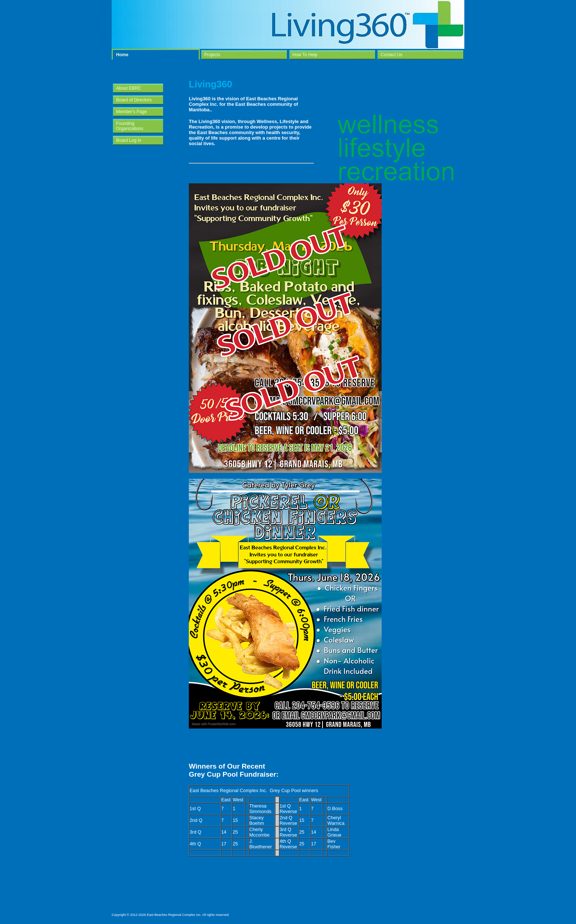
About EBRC (129, 88)
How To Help (305, 55)
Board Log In (129, 140)
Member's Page (132, 112)
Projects (212, 55)
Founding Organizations (130, 126)
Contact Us (391, 55)
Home (122, 55)
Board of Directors (134, 100)
